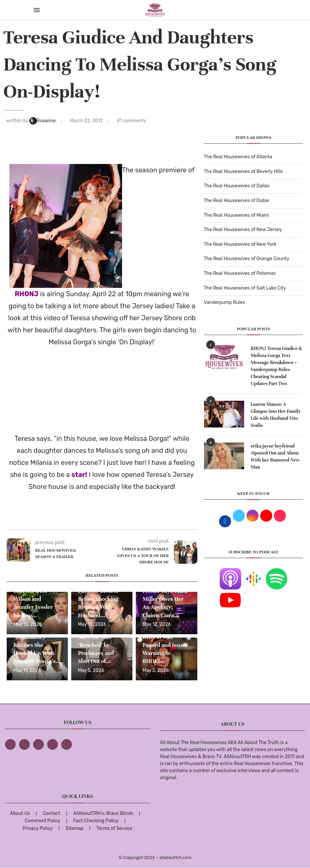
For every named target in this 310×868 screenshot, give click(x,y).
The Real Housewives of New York (240, 244)
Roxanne (43, 121)
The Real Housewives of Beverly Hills (243, 171)
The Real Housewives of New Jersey (243, 230)
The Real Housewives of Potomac (240, 273)
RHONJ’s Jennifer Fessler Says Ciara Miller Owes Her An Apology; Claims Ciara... (165, 599)
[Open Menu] (37, 10)
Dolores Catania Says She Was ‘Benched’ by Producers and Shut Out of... (97, 645)
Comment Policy (42, 821)
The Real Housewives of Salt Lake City (245, 288)
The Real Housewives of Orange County (247, 259)
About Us (20, 813)
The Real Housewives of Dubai (237, 201)
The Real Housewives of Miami (237, 215)
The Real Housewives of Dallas (237, 186)
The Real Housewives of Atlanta (238, 157)
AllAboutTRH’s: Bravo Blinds (103, 813)
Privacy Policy (37, 828)
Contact (51, 813)
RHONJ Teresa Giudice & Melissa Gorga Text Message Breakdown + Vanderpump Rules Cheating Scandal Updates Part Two (276, 366)
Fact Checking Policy (96, 821)
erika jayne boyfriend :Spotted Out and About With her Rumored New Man (275, 457)
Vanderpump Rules (225, 302)
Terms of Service (114, 828)
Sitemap (75, 828)
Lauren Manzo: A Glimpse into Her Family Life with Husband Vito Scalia (276, 415)
